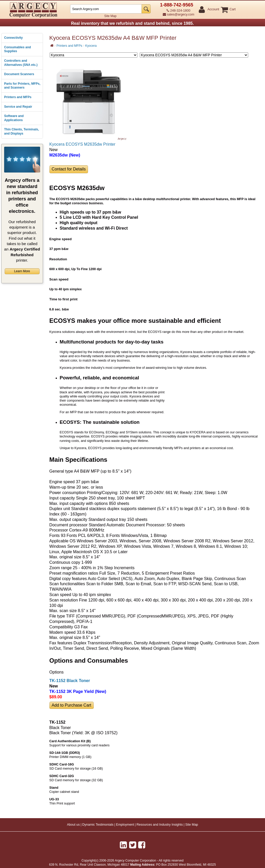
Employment (125, 825)
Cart (232, 9)
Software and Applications (14, 118)
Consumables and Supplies (17, 49)
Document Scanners (19, 74)
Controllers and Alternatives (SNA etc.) (21, 63)
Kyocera (91, 46)
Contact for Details (69, 169)
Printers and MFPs (18, 97)
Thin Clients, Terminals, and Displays (21, 131)
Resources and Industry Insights (160, 825)
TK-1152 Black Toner (70, 681)
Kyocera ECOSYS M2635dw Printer (82, 144)
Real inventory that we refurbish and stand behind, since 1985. (132, 23)
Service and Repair (18, 107)
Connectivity (13, 38)
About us (73, 825)
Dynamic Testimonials (98, 825)
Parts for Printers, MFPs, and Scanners (22, 86)
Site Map (110, 16)
